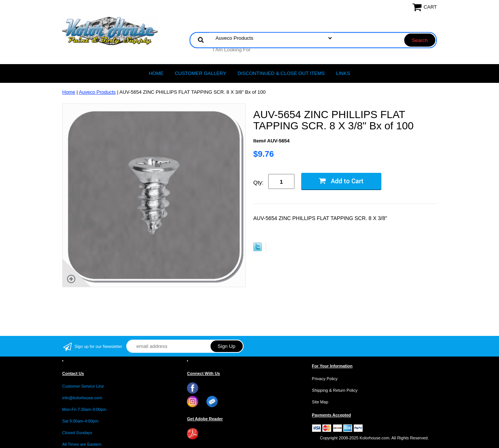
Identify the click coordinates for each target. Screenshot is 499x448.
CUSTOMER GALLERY (200, 73)
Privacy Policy (325, 379)
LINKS (343, 73)
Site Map (320, 402)
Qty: (258, 182)
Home (156, 73)
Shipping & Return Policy (335, 390)
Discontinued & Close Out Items (281, 73)
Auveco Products (97, 92)
